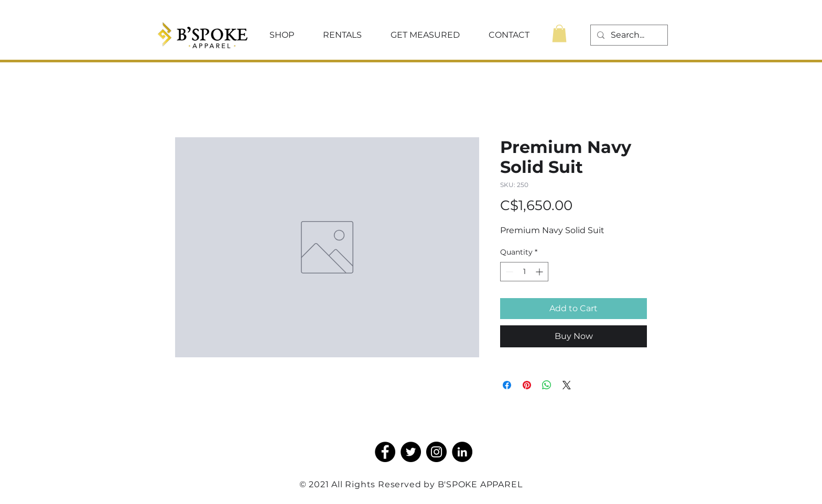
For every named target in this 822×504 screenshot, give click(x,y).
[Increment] (540, 272)
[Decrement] (508, 272)
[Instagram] (436, 452)
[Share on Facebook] (507, 385)
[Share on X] (567, 385)
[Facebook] (385, 452)
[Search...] (628, 35)
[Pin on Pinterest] (527, 385)
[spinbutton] (524, 272)
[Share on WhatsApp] (547, 385)
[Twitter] (411, 452)
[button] (282, 35)
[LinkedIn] (462, 452)
